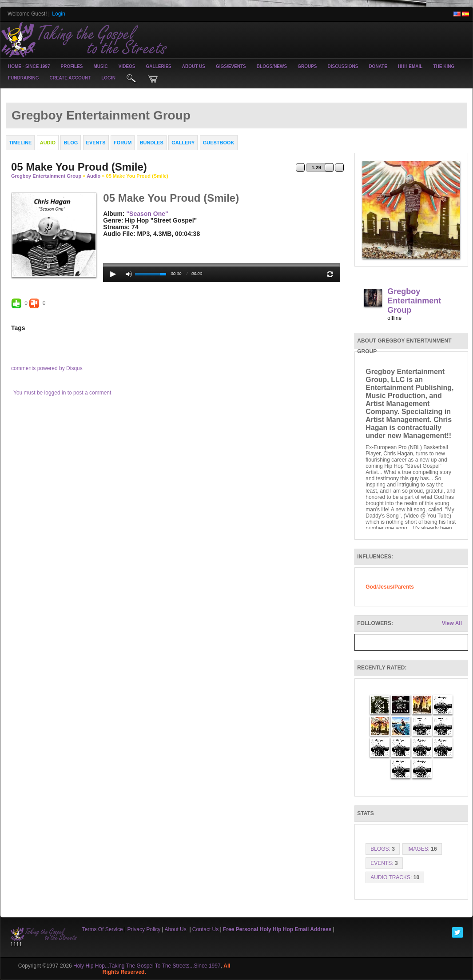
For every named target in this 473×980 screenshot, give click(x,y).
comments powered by (47, 368)
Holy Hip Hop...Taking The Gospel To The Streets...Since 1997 (147, 966)
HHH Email (410, 66)
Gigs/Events (231, 66)
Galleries (159, 66)
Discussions (343, 66)
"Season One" (147, 214)
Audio (93, 176)
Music (101, 66)
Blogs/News (272, 66)
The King (444, 66)
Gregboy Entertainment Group (46, 176)
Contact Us (205, 929)
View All (452, 623)
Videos (127, 66)
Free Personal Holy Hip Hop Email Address (277, 929)
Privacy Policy (144, 929)
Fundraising (23, 78)
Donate (378, 66)
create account (70, 78)
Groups (307, 66)
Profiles (72, 66)
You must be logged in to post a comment (62, 393)
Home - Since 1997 (29, 66)
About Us (194, 66)
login (108, 78)
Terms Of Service (103, 929)
